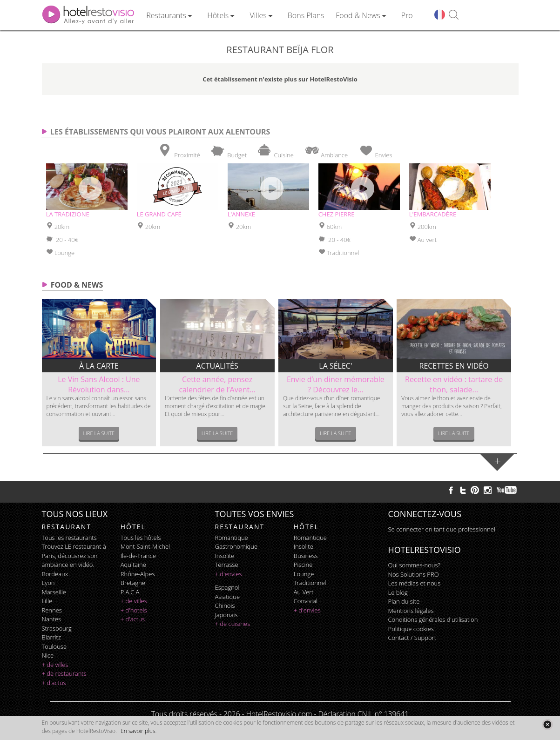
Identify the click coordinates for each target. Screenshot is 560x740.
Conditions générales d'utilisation (433, 619)
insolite (225, 556)
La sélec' (335, 366)
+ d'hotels (134, 610)
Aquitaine (133, 565)
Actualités (217, 366)
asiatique (228, 597)
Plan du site (404, 601)
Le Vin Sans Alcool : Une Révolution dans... (99, 384)
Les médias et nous (415, 583)
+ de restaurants (64, 673)
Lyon (48, 583)
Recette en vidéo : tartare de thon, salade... (454, 384)
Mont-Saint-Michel (145, 546)
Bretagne (133, 583)
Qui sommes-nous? (414, 565)
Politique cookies (411, 629)
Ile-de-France (138, 556)
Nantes (51, 619)
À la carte (99, 366)
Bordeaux (55, 574)
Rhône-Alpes (138, 574)
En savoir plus (138, 731)
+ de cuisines (233, 624)
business (306, 556)
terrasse (227, 565)
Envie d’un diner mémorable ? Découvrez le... (336, 384)
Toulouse (54, 646)
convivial (306, 601)
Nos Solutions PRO (414, 574)
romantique (232, 538)
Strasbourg (57, 628)
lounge (304, 574)
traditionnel (310, 583)
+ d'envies (229, 574)
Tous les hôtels (141, 538)
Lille (47, 601)
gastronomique (236, 546)
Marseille (54, 592)
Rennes (52, 610)
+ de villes (55, 665)
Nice (48, 655)
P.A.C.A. (131, 592)
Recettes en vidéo (454, 366)
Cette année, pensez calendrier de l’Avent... (217, 384)
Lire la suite (99, 433)
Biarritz (51, 637)
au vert (304, 592)
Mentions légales (411, 611)
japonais (226, 615)
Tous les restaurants (69, 538)
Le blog (398, 592)
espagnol (227, 587)
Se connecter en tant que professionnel (442, 529)
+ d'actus (54, 683)
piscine (303, 565)
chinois (225, 605)
